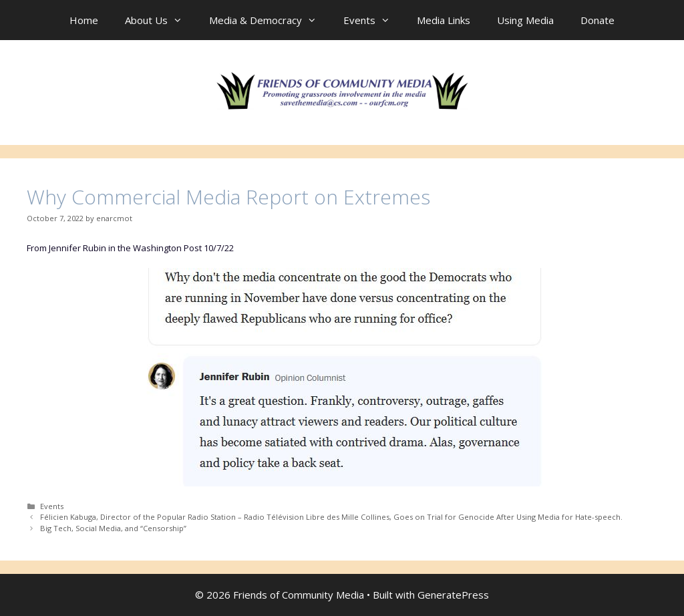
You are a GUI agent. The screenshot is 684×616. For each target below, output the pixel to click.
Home (84, 20)
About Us (160, 20)
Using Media (525, 20)
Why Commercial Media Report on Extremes (228, 197)
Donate (597, 20)
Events (373, 20)
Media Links (444, 20)
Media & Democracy (270, 20)
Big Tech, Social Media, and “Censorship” (113, 528)
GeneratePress (453, 595)
